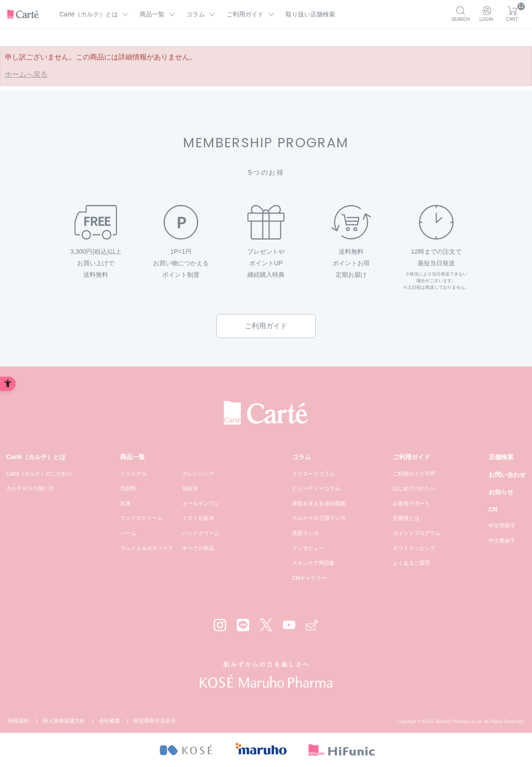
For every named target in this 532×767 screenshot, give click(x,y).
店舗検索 (501, 457)
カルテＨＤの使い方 (30, 488)
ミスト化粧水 (198, 518)
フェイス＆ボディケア (147, 548)
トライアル (133, 474)
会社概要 (110, 721)
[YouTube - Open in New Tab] (289, 625)
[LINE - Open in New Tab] (243, 625)
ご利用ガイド (266, 326)
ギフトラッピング (414, 548)
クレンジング (198, 474)
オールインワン (201, 503)
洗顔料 (128, 488)
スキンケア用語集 (313, 563)
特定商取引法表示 (155, 721)
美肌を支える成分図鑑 (319, 503)
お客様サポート (411, 503)
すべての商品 (198, 548)
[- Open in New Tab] (186, 750)
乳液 (125, 503)
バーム (128, 533)
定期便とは (406, 518)
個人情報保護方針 (64, 721)
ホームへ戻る (26, 74)
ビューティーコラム (316, 488)
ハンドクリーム (201, 533)
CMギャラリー (310, 578)
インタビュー (308, 548)
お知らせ (501, 492)
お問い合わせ (507, 475)
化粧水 (190, 488)
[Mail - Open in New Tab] (312, 625)
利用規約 (19, 721)
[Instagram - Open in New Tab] (220, 625)
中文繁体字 (502, 541)
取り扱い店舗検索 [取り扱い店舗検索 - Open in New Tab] (310, 14)
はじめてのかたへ (414, 488)
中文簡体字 (502, 526)
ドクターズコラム (313, 474)
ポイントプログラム (417, 533)
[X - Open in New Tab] (266, 625)
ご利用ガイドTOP (414, 474)
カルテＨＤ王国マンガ (319, 518)
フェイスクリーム (141, 518)
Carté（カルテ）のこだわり (39, 474)
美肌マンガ (305, 533)
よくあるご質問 (411, 563)
